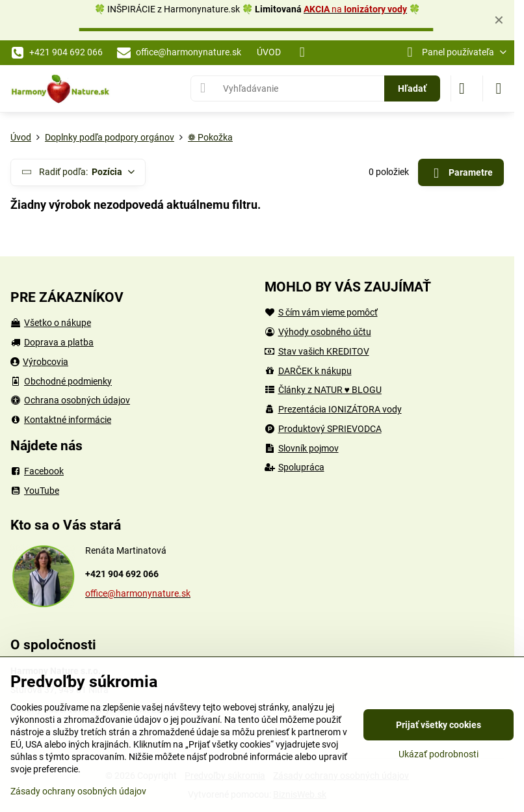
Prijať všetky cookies (439, 725)
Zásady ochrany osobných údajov (78, 791)
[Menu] (499, 88)
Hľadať (412, 88)
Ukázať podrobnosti (439, 754)
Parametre (461, 173)
